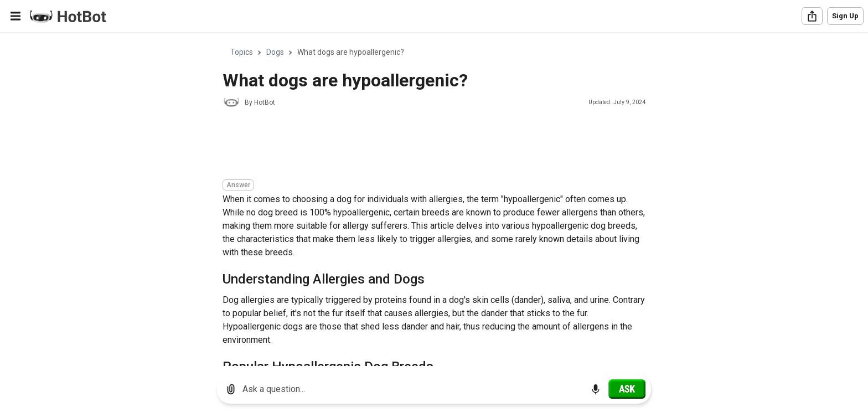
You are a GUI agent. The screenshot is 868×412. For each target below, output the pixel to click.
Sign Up (845, 16)
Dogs (275, 52)
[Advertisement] (424, 145)
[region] (434, 200)
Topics (242, 52)
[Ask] (627, 389)
